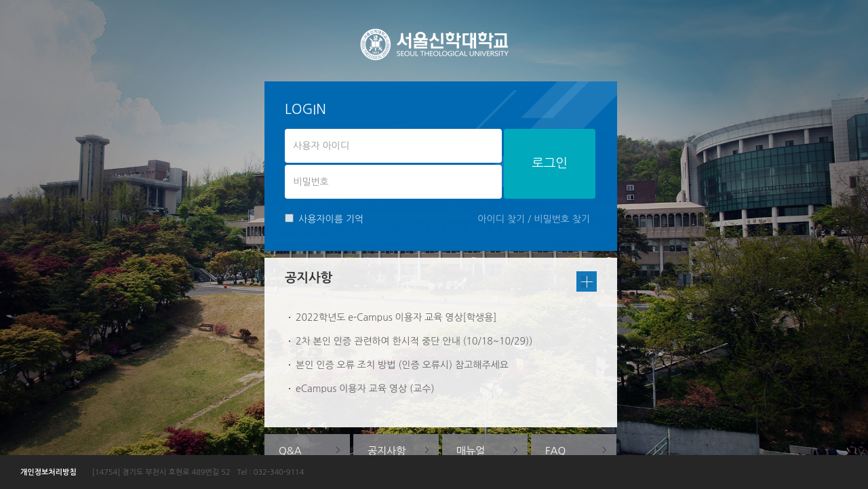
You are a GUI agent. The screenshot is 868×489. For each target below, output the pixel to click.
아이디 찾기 (501, 219)
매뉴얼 (471, 451)
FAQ (555, 451)
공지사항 (387, 451)
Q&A (290, 451)
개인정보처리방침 (48, 472)
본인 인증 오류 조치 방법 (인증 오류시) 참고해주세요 (402, 365)
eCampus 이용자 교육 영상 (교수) (365, 389)
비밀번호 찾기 (562, 219)
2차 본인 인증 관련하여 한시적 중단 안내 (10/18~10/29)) (414, 341)
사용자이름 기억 (324, 219)
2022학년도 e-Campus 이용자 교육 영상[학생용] (396, 317)
